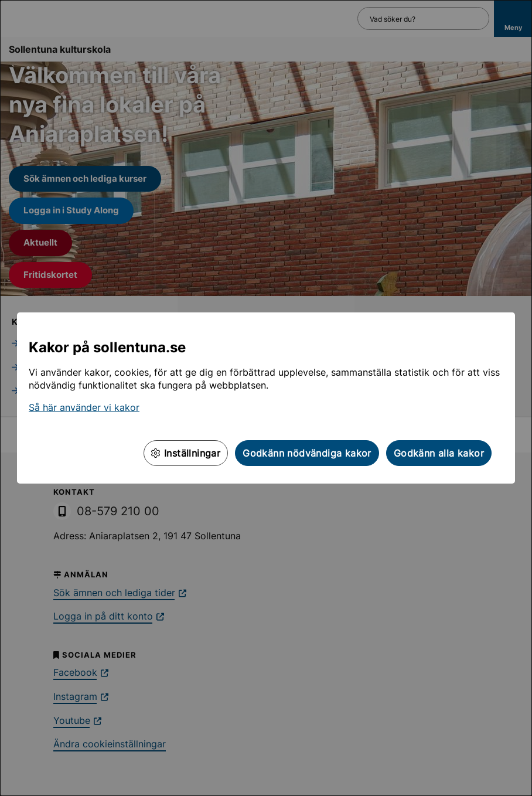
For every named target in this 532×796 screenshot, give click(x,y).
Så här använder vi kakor (84, 407)
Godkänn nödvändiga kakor (307, 453)
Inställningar (186, 453)
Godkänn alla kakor (439, 453)
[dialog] (266, 398)
